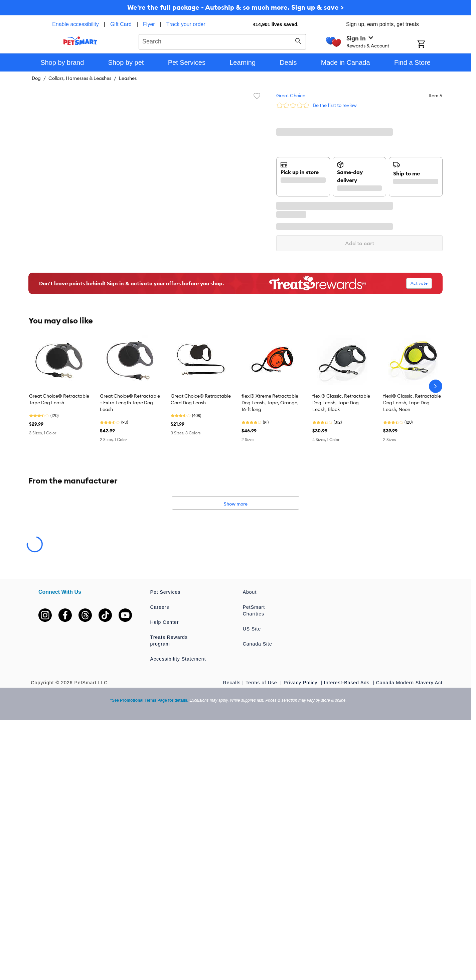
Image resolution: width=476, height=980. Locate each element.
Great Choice (291, 96)
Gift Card (121, 24)
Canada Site (258, 644)
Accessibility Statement (178, 659)
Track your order (186, 24)
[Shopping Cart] (430, 44)
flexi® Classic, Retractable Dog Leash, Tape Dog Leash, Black (341, 403)
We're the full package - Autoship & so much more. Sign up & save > (235, 7)
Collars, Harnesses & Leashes (80, 78)
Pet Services (166, 592)
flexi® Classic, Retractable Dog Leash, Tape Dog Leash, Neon (412, 403)
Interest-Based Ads (348, 683)
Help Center (165, 622)
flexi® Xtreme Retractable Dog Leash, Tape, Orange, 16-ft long (270, 403)
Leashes (128, 78)
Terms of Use (262, 683)
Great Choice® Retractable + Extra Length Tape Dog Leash (130, 403)
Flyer (149, 24)
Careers (160, 607)
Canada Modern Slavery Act (409, 683)
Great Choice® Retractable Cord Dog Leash (201, 399)
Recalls (232, 683)
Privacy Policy (301, 683)
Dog (36, 78)
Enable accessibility (75, 24)
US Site (252, 629)
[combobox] (222, 41)
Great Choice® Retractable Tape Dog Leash (59, 399)
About (250, 592)
